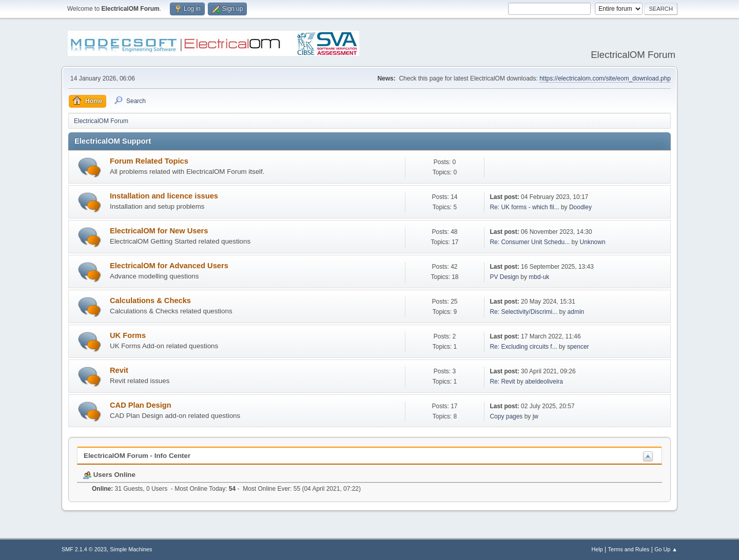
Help (597, 549)
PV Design (504, 277)
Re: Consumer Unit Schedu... (530, 242)
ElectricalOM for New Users (159, 231)
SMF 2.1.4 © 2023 (84, 549)
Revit (119, 370)
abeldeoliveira (544, 382)
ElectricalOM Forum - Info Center (137, 456)
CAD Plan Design (141, 405)
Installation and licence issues (164, 196)
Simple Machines (131, 549)
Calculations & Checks (150, 301)
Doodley (580, 207)
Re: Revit (502, 382)
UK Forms (128, 335)
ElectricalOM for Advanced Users (169, 266)
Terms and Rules (629, 549)
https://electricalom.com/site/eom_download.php (605, 78)
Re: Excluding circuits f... (523, 347)
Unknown (593, 242)
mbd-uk (539, 277)
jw (536, 416)
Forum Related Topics (149, 161)
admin (576, 312)
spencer (578, 347)
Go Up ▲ (666, 549)
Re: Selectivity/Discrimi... (523, 312)
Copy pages (506, 416)
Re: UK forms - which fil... (524, 207)
